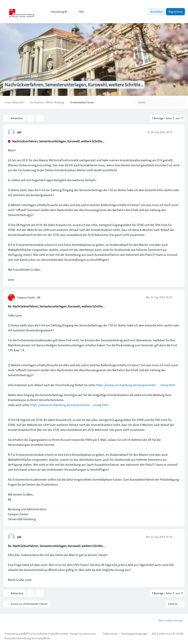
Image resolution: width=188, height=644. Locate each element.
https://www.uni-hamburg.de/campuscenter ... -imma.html (136, 385)
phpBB (23, 633)
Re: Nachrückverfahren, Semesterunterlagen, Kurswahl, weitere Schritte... (56, 306)
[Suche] (174, 102)
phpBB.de (44, 637)
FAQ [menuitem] (79, 12)
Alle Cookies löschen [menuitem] (168, 620)
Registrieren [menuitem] (175, 12)
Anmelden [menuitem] (157, 12)
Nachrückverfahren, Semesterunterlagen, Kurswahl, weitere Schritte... (58, 141)
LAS (19, 132)
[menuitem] (57, 12)
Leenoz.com (89, 633)
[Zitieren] (177, 132)
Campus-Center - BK (29, 297)
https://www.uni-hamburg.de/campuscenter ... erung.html (69, 405)
